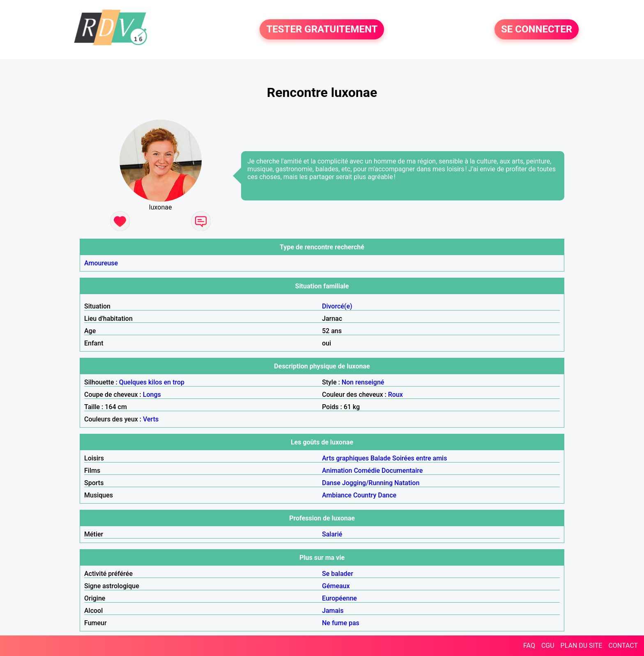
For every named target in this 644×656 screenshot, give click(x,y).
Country (365, 495)
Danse (331, 483)
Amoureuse (101, 263)
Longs (152, 395)
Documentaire (402, 471)
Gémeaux (336, 586)
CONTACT (623, 646)
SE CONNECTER (537, 30)
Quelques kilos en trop (152, 382)
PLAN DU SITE (582, 646)
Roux (396, 395)
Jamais (333, 611)
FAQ (529, 646)
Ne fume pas (341, 623)
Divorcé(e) (337, 306)
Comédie (367, 471)
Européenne (339, 598)
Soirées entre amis (420, 458)
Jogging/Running (367, 483)
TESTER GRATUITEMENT (322, 30)
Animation (337, 471)
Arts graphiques (345, 458)
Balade (381, 458)
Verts (151, 419)
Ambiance (337, 495)
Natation (407, 483)
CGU (548, 646)
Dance (387, 495)
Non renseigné (363, 382)
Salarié (332, 534)
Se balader (338, 574)
